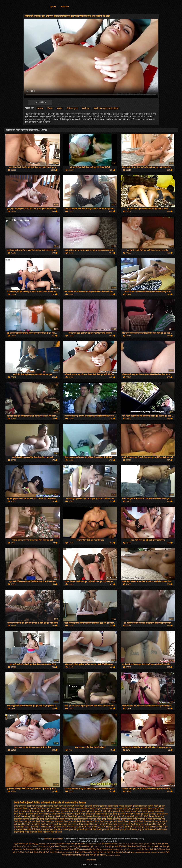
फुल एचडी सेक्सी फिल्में (106, 809)
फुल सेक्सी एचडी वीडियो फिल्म (48, 811)
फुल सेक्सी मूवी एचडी (86, 811)
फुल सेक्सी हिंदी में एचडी (138, 811)
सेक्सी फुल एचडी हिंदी (88, 829)
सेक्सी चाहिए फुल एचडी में (50, 819)
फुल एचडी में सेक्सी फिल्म (134, 806)
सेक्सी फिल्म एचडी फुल (156, 819)
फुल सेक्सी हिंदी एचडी (121, 811)
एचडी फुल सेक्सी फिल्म (40, 806)
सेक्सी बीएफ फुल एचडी (29, 832)
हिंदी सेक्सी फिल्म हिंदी (109, 844)
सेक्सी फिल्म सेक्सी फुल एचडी (116, 827)
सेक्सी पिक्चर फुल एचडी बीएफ (90, 819)
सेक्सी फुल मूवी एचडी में (140, 829)
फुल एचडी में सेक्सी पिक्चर (114, 806)
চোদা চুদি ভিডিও (126, 849)
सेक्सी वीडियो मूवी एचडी (82, 855)
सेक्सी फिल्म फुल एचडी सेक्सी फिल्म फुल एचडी (130, 824)
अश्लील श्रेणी (64, 7)
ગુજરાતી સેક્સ (60, 849)
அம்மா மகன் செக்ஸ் (93, 844)
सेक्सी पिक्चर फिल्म (58, 846)
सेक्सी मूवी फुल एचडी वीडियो (114, 846)
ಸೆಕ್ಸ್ (76, 846)
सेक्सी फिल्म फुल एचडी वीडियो (106, 108)
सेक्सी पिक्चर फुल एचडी (69, 819)
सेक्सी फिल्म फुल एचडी (68, 822)
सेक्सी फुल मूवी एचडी (123, 829)
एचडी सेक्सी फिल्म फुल (58, 806)
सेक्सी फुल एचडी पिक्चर (54, 829)
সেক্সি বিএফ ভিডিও (19, 846)
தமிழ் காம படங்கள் (34, 846)
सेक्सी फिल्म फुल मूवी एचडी (51, 827)
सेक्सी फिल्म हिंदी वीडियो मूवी (74, 849)
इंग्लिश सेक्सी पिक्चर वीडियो (84, 852)
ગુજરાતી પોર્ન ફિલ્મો (151, 844)
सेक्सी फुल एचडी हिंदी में (106, 829)
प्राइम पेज (53, 7)
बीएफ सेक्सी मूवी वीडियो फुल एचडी (31, 816)
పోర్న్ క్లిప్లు (35, 844)
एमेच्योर (40, 108)
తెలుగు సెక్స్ (47, 846)
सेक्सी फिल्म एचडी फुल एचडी (25, 822)
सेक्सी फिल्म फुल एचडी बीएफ (88, 822)
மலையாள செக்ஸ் (113, 855)
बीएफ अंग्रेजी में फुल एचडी (23, 814)
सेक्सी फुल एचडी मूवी (72, 829)
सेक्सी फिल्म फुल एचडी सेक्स (51, 824)
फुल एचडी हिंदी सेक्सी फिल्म (142, 809)
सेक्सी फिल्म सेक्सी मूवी (162, 846)
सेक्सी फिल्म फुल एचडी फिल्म (54, 839)
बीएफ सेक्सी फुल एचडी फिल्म (119, 814)
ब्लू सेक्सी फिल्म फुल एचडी (96, 816)
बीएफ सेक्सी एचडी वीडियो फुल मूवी (94, 814)
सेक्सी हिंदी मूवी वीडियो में (98, 855)
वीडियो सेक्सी (127, 846)
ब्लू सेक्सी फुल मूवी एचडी (115, 816)
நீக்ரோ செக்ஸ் (138, 844)
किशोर (50, 108)
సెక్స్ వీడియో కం (129, 852)
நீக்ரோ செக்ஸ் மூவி (124, 844)
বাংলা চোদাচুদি (137, 849)
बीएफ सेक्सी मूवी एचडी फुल (141, 814)
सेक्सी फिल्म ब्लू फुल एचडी (72, 827)
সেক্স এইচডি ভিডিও (48, 849)
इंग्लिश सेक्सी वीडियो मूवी (85, 846)
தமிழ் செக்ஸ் (17, 849)
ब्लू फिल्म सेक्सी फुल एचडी (75, 816)
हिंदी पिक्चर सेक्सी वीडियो (150, 849)
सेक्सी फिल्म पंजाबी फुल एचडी (47, 822)
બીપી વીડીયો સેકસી (22, 852)
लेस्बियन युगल (72, 108)
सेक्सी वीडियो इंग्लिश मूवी (37, 852)
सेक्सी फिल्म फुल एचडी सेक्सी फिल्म (99, 824)
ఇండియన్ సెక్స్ (119, 852)
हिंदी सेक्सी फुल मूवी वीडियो (32, 849)
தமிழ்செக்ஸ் (69, 846)
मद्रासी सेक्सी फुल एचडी (134, 816)
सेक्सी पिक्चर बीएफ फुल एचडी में (135, 819)
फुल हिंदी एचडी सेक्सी (156, 811)
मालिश (60, 108)
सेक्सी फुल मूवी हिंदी (25, 844)
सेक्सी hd (86, 108)
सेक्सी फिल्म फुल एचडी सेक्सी (74, 824)
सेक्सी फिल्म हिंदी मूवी (139, 846)
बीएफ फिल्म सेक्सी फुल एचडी (45, 814)
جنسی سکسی (99, 846)
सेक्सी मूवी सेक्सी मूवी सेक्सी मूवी (103, 852)
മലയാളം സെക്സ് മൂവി (48, 844)
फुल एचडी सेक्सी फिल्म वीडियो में (85, 809)
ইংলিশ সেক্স (150, 846)
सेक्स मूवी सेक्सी (163, 844)
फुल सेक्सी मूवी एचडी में (103, 811)
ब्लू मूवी (16, 844)
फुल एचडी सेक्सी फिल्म (37, 809)
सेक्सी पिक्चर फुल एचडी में (112, 819)
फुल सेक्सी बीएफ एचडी (69, 811)
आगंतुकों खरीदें (91, 860)
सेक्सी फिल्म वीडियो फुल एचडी (93, 827)
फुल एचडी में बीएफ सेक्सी (94, 806)
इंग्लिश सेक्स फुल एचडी (22, 806)
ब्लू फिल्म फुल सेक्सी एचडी (55, 816)
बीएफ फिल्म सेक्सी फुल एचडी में (68, 814)
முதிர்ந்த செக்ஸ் (68, 852)
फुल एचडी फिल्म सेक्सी (76, 806)
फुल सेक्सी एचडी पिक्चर (28, 811)
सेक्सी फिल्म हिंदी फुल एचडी (138, 827)
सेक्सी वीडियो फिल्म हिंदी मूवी (93, 849)
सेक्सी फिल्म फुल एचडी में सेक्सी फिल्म (133, 822)
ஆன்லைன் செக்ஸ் (158, 852)
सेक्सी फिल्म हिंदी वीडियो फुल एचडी (31, 829)
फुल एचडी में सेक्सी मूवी (153, 806)
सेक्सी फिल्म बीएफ (64, 844)
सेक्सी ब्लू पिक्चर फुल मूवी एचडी (50, 832)
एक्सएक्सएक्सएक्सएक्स (143, 852)
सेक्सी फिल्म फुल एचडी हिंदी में (29, 827)
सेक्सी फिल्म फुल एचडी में (109, 822)
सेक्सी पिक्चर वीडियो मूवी (54, 852)
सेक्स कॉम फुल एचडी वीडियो (29, 819)
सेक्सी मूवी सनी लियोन (78, 844)
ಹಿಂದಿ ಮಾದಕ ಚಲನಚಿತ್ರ (111, 849)
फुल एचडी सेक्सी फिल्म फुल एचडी (59, 809)
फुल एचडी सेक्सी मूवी (123, 809)
